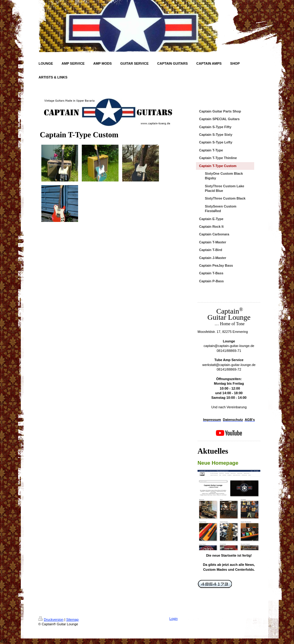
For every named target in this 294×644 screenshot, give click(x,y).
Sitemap (72, 619)
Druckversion (51, 619)
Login (173, 619)
